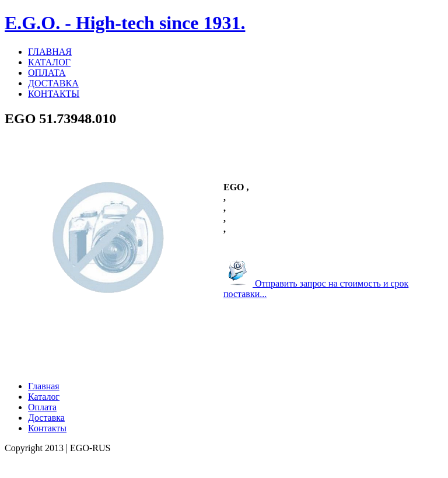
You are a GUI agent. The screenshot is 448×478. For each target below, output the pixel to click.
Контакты (47, 428)
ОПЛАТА (47, 73)
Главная (44, 386)
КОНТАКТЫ (54, 94)
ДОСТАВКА (53, 83)
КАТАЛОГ (49, 62)
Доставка (46, 418)
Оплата (42, 407)
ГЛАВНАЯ (50, 52)
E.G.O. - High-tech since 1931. (125, 23)
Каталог (44, 397)
